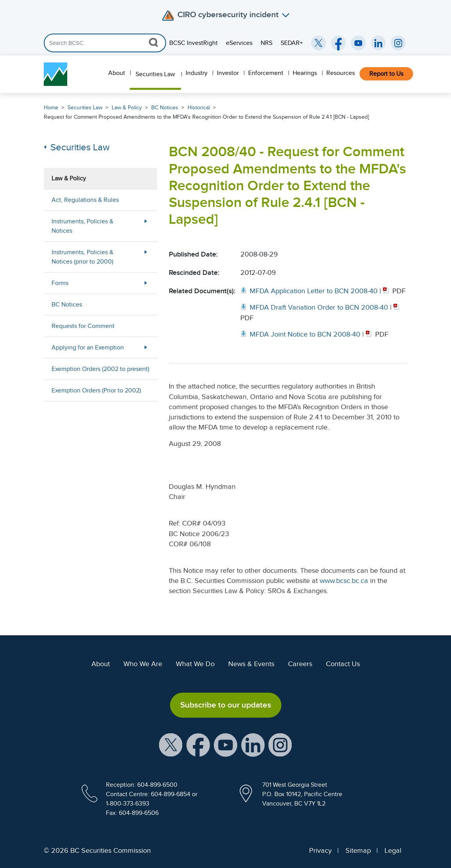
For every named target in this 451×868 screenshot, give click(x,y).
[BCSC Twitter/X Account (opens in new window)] (319, 43)
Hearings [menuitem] (305, 73)
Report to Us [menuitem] (386, 74)
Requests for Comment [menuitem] (83, 326)
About (101, 664)
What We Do (195, 664)
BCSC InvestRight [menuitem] (193, 43)
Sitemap (358, 850)
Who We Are (143, 664)
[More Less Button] (146, 226)
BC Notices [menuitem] (67, 305)
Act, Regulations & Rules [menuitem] (85, 200)
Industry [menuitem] (197, 73)
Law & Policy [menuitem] (69, 178)
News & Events (251, 664)
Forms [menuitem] (60, 283)
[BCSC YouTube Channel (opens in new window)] (358, 43)
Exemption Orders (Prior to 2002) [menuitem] (96, 390)
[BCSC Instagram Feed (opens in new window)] (398, 43)
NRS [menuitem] (267, 43)
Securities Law (85, 108)
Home (51, 108)
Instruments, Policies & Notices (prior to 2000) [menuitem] (82, 257)
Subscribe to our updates (226, 705)
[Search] (105, 43)
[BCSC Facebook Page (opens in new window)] (338, 43)
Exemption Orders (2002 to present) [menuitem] (100, 369)
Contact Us (343, 664)
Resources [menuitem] (341, 73)
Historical (199, 108)
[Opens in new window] (310, 291)
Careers (300, 664)
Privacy (320, 850)
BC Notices (165, 108)
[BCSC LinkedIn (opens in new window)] (378, 43)
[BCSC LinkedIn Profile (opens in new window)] (253, 744)
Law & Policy (127, 108)
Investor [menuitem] (228, 73)
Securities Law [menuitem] (155, 74)
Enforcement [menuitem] (266, 73)
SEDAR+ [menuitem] (292, 43)
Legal (393, 850)
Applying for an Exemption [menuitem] (88, 348)
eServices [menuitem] (239, 43)
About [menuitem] (117, 73)
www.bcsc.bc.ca (344, 581)
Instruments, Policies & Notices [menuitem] (82, 226)
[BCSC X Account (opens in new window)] (171, 744)
